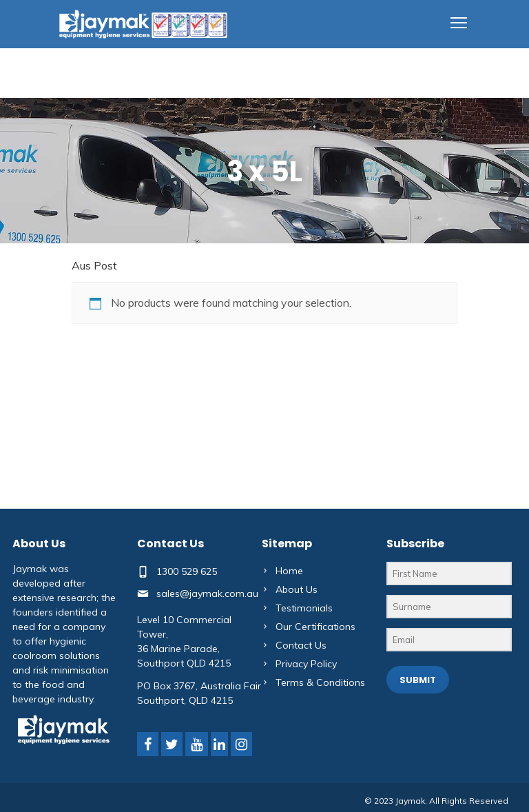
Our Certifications (315, 627)
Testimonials (304, 608)
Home (289, 571)
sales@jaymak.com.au (207, 593)
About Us (297, 589)
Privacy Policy (306, 664)
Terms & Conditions (320, 682)
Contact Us (301, 645)
